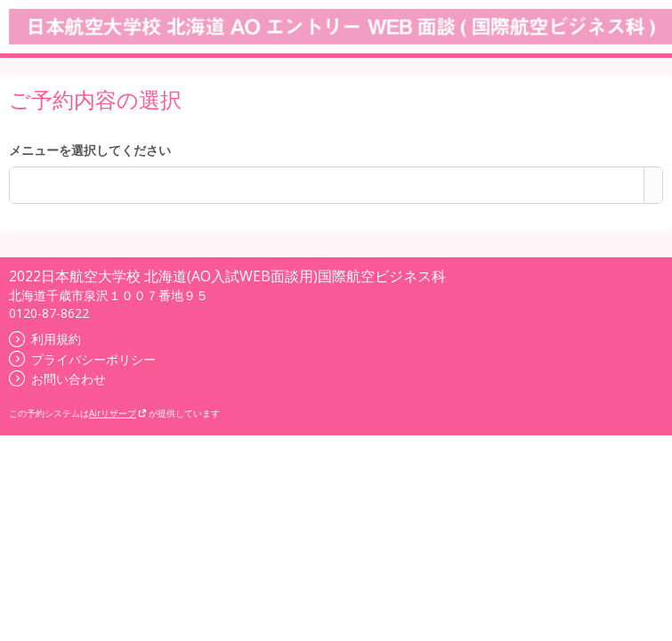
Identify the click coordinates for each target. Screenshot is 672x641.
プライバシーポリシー (82, 359)
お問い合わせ (57, 379)
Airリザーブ (118, 413)
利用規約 (45, 339)
